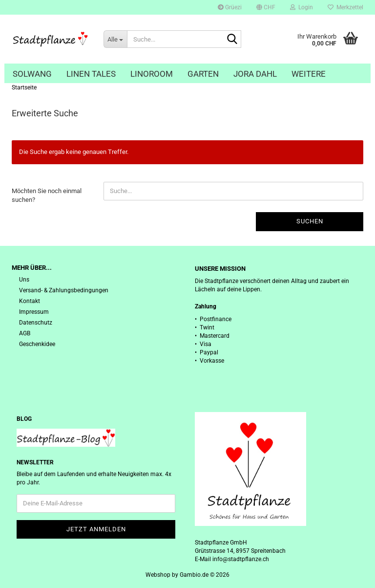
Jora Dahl (255, 74)
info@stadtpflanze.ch (241, 559)
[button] (266, 7)
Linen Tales (91, 74)
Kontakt (30, 301)
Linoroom (152, 74)
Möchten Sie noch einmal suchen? (47, 196)
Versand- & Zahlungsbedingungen (64, 290)
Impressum (34, 312)
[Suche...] (115, 39)
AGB (25, 333)
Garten (203, 74)
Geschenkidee (37, 344)
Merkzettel (345, 7)
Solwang (32, 74)
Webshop (158, 575)
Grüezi (230, 7)
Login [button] (302, 7)
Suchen (310, 221)
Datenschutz (36, 323)
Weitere (309, 74)
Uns (24, 280)
